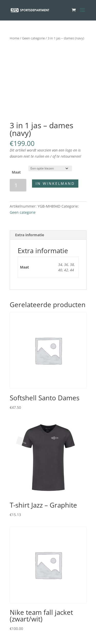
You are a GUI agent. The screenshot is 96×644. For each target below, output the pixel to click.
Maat (16, 172)
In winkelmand (55, 183)
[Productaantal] (18, 185)
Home (14, 38)
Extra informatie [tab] (30, 235)
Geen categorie (33, 38)
